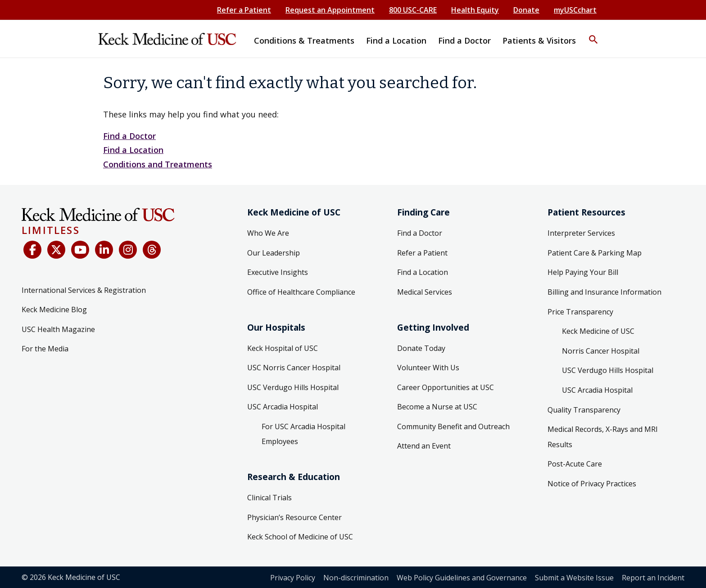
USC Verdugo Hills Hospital (293, 387)
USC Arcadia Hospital (283, 407)
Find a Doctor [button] (464, 40)
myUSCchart (575, 10)
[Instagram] (128, 250)
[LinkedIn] (104, 250)
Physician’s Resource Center (294, 517)
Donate (526, 10)
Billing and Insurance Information (604, 292)
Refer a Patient (244, 10)
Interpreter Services (581, 233)
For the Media (45, 349)
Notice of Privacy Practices (592, 484)
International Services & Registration (84, 290)
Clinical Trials (269, 498)
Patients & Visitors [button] (539, 40)
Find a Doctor (129, 136)
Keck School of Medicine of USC (300, 537)
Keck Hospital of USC (283, 348)
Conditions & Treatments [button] (304, 40)
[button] (593, 34)
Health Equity (475, 10)
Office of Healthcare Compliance (301, 292)
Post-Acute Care (575, 464)
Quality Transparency (584, 410)
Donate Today (421, 348)
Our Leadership (274, 253)
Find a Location (133, 150)
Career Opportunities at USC (446, 387)
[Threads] (152, 250)
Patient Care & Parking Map (595, 253)
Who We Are (268, 233)
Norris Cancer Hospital (601, 351)
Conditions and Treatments (158, 164)
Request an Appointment (330, 10)
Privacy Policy (293, 578)
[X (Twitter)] (56, 250)
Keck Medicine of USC (598, 331)
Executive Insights (278, 272)
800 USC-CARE (413, 10)
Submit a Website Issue (574, 578)
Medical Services (425, 292)
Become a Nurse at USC (437, 407)
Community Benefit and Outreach (453, 426)
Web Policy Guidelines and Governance (462, 578)
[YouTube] (80, 250)
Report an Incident (653, 578)
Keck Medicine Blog (54, 310)
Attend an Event (424, 446)
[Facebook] (32, 250)
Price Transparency (580, 312)
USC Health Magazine (58, 329)
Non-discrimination (356, 578)
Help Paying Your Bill (583, 272)
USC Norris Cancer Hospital (294, 368)
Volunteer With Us (428, 368)
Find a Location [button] (396, 40)
